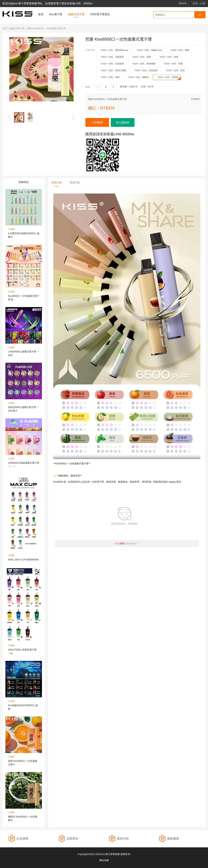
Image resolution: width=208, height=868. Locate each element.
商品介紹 (56, 182)
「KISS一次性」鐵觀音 (138, 77)
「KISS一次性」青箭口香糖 (113, 70)
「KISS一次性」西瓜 (175, 70)
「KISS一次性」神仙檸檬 (143, 64)
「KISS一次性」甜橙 (168, 57)
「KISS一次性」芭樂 (172, 64)
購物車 (183, 3)
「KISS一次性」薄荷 (109, 77)
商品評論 (75, 182)
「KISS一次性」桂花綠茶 (145, 70)
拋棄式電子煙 (76, 14)
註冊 (203, 3)
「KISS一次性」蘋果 (141, 57)
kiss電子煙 (56, 14)
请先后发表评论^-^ (127, 543)
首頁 (41, 14)
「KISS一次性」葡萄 (179, 50)
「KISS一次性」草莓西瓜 (112, 57)
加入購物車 (123, 123)
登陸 (195, 3)
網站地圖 (104, 860)
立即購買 (97, 123)
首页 (5, 28)
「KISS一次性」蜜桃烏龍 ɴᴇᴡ (114, 50)
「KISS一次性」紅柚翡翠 (112, 64)
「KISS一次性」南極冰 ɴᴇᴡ (149, 50)
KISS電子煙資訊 (100, 14)
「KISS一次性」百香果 (168, 78)
